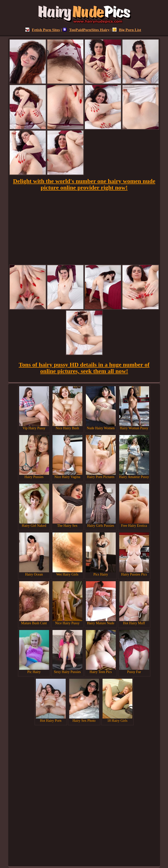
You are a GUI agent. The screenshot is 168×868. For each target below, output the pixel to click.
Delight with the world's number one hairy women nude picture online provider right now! (84, 184)
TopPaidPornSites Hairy (86, 30)
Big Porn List (127, 30)
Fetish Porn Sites (43, 30)
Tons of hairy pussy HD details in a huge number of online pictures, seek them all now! (84, 368)
